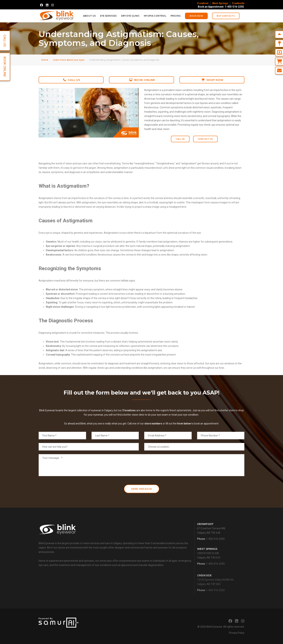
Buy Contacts (226, 16)
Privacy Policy (237, 633)
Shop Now (212, 80)
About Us (89, 16)
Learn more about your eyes (69, 60)
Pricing (176, 16)
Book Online (142, 80)
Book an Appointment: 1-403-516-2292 (221, 7)
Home (45, 60)
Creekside (238, 3)
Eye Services (108, 16)
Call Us (72, 80)
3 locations (129, 426)
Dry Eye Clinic (130, 16)
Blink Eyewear (214, 627)
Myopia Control (155, 16)
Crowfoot (203, 3)
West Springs (220, 3)
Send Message (142, 489)
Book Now (196, 16)
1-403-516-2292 (215, 549)
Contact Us (205, 139)
